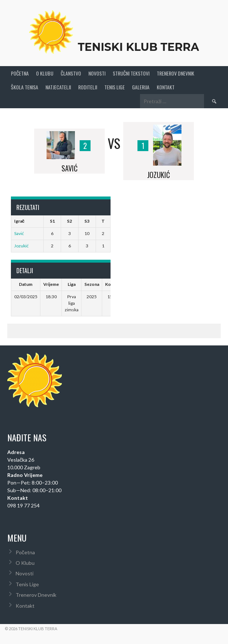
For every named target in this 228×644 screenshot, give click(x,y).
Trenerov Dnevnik (175, 73)
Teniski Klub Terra (138, 47)
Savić (19, 233)
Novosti (97, 73)
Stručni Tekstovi (131, 73)
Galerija (141, 87)
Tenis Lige (115, 87)
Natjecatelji (58, 87)
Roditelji (88, 87)
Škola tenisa (25, 87)
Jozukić (21, 246)
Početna (20, 73)
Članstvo (71, 73)
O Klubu (45, 73)
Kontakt (166, 87)
